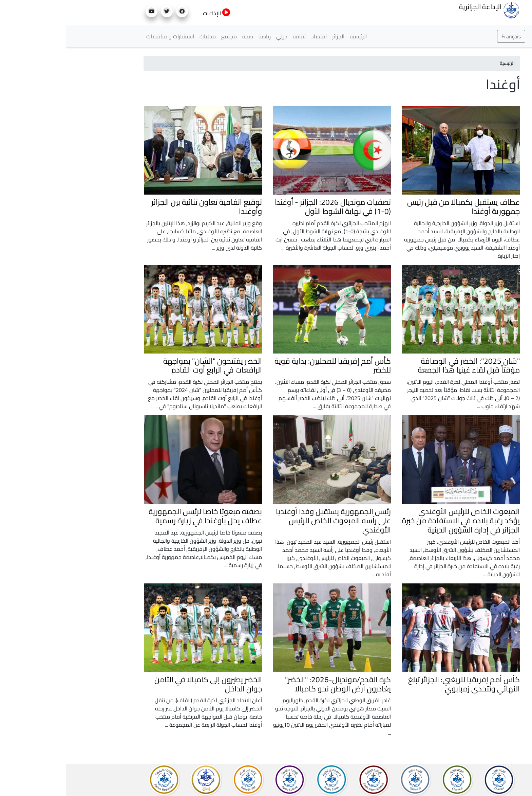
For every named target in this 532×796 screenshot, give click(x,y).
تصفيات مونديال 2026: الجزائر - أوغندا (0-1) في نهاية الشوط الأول (267, 207)
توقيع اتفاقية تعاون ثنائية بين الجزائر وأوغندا (141, 207)
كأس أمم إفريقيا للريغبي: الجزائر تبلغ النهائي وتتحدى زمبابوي (398, 684)
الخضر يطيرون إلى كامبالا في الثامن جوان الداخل (142, 684)
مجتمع (163, 36)
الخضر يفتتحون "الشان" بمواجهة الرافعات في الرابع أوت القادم (147, 366)
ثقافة (233, 36)
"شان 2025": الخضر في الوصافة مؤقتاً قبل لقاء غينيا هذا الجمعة (403, 366)
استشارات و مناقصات (104, 36)
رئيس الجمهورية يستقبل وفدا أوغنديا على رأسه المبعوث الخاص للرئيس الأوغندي (268, 521)
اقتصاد (253, 36)
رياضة (199, 36)
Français (445, 36)
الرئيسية (292, 36)
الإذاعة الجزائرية (424, 10)
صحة (182, 36)
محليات (142, 36)
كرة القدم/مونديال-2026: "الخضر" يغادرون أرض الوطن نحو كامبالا (272, 684)
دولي (216, 36)
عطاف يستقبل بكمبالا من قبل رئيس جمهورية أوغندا (398, 207)
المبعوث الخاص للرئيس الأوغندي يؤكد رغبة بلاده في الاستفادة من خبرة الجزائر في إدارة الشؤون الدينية (395, 521)
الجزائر (272, 36)
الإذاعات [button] (151, 13)
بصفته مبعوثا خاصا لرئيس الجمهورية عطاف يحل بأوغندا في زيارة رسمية (139, 516)
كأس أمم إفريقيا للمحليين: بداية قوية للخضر (267, 366)
